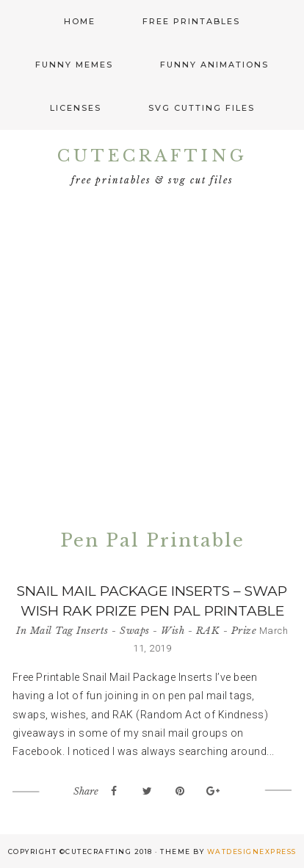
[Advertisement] (152, 362)
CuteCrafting (152, 156)
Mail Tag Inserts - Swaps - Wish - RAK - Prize (144, 631)
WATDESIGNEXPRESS (252, 851)
